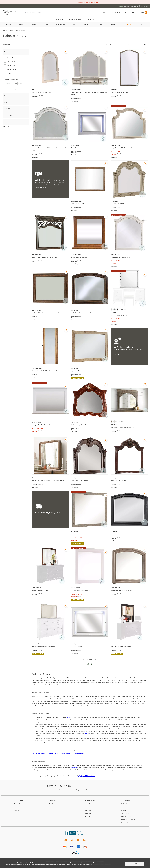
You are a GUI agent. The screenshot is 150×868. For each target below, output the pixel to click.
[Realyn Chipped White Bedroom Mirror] (129, 145)
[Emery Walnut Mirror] (90, 201)
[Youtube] (78, 841)
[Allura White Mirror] (90, 644)
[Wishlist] (16, 810)
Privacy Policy (70, 865)
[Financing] (88, 810)
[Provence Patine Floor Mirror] (129, 90)
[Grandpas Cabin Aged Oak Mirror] (90, 254)
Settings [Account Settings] (19, 804)
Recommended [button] (132, 45)
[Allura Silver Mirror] (90, 145)
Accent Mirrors (66, 754)
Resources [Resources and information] (91, 20)
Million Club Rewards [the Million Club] (76, 20)
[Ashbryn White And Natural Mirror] (50, 422)
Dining (34, 24)
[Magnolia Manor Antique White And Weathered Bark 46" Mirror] (50, 145)
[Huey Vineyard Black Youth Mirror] (129, 644)
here (93, 865)
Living (21, 24)
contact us (74, 768)
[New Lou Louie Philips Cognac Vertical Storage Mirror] (50, 478)
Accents (100, 24)
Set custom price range (11, 80)
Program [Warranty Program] (126, 816)
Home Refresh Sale (116, 152)
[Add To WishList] (66, 52)
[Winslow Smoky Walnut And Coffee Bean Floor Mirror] (50, 368)
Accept (134, 864)
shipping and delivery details (86, 776)
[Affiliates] (88, 816)
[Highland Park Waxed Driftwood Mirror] (129, 424)
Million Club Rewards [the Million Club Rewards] (128, 820)
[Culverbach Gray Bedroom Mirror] (90, 531)
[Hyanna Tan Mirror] (90, 368)
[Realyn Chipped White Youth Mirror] (129, 254)
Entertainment (61, 24)
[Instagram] (72, 841)
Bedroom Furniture (8, 30)
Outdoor (87, 24)
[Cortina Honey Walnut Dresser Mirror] (90, 422)
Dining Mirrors (53, 754)
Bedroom (8, 24)
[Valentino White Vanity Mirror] (129, 313)
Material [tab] (7, 109)
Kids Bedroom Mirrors (38, 754)
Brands (142, 24)
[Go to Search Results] (90, 13)
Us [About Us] (52, 804)
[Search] (58, 13)
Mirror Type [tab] (8, 115)
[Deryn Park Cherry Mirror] (129, 478)
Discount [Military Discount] (90, 807)
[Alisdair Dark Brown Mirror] (50, 588)
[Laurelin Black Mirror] (129, 531)
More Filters (6, 127)
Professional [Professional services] (59, 20)
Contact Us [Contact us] (144, 6)
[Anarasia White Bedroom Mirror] (90, 588)
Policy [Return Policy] (125, 813)
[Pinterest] (84, 841)
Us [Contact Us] (124, 804)
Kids (74, 24)
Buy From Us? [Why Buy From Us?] (55, 807)
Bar (47, 24)
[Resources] (88, 813)
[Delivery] (123, 810)
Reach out (117, 354)
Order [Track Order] (18, 807)
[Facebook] (66, 841)
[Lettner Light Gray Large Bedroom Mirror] (129, 588)
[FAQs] (122, 807)
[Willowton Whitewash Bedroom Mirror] (50, 644)
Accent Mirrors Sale (80, 754)
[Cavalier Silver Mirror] (129, 201)
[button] (103, 13)
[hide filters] (7, 45)
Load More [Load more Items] (89, 664)
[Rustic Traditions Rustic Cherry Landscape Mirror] (50, 310)
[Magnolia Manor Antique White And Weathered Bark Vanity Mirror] (90, 90)
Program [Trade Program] (90, 804)
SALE (129, 25)
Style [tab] (6, 102)
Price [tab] (6, 52)
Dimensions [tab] (8, 122)
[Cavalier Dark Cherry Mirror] (90, 478)
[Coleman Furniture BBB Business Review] (75, 834)
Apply (16, 89)
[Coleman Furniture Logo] (10, 14)
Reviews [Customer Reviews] (126, 823)
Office (113, 24)
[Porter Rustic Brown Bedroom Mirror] (90, 310)
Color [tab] (6, 96)
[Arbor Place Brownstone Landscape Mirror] (50, 254)
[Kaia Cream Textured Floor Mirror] (50, 90)
